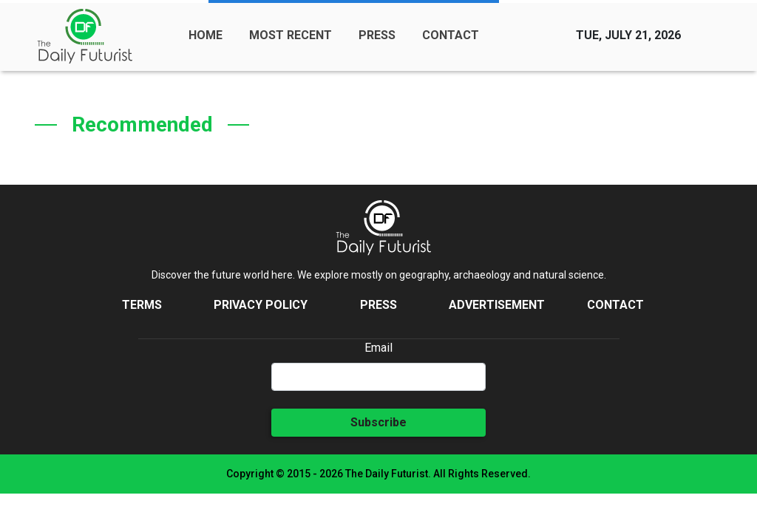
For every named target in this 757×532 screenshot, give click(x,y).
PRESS (377, 35)
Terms (142, 305)
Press (378, 305)
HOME (206, 35)
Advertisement (497, 305)
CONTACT (451, 35)
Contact (615, 305)
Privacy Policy (261, 305)
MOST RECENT (291, 35)
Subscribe (378, 422)
